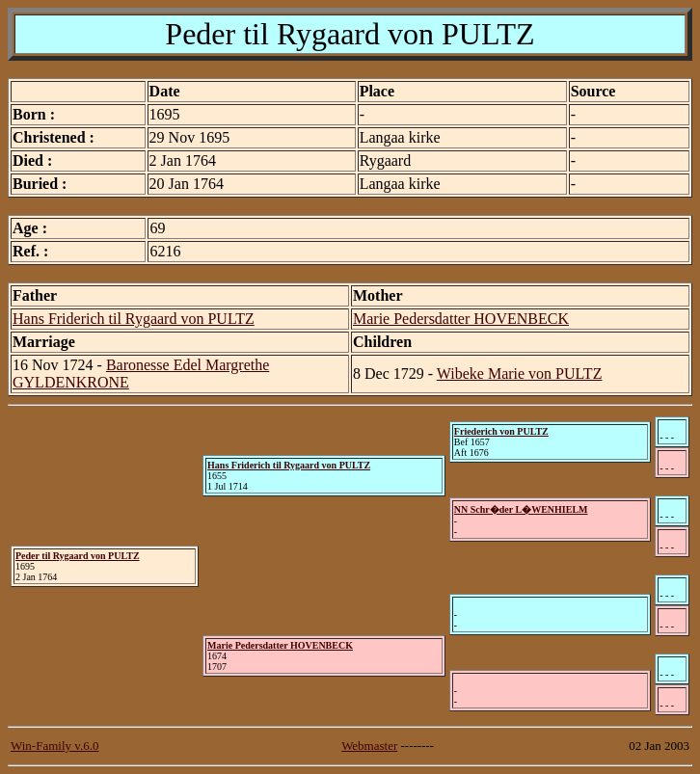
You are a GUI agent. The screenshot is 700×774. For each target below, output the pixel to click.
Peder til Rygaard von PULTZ (78, 556)
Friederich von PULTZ (501, 431)
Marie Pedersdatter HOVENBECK (461, 319)
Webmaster (369, 746)
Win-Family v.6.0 (54, 746)
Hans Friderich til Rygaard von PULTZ (134, 319)
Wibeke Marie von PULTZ (520, 374)
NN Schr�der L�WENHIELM (521, 509)
